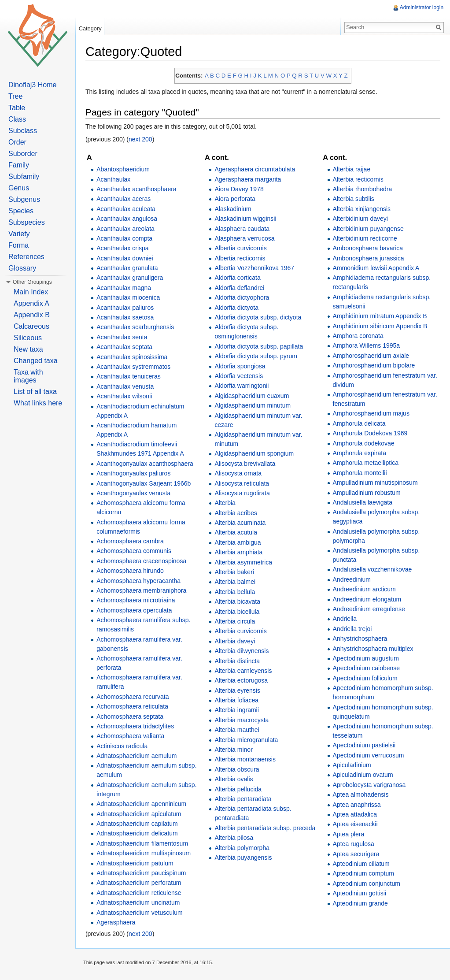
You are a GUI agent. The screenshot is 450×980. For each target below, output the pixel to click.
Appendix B (32, 315)
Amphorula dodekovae (364, 444)
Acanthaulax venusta (128, 387)
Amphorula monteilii (360, 473)
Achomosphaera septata (133, 717)
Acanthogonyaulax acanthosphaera (148, 464)
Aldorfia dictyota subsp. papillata (260, 347)
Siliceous (28, 338)
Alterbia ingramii (238, 711)
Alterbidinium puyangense (368, 229)
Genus (19, 188)
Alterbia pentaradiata (245, 799)
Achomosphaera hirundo (133, 571)
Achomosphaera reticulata (135, 707)
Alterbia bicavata (239, 602)
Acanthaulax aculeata (129, 209)
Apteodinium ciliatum (361, 864)
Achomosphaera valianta (133, 737)
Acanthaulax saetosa (128, 318)
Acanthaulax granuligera (133, 278)
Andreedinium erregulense (369, 609)
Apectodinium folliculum (365, 679)
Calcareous (31, 326)
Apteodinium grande (360, 904)
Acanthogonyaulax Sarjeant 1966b (147, 484)
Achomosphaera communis (137, 552)
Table (17, 108)
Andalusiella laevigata (363, 503)
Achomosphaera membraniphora (144, 591)
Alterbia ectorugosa (243, 681)
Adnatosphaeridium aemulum (140, 756)
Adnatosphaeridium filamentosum (145, 844)
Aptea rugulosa (354, 844)
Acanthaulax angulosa (130, 219)
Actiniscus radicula (125, 746)
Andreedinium (352, 580)
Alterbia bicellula (239, 612)
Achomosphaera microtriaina (139, 601)
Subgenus (24, 199)
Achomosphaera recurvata (136, 697)
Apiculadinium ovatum (363, 776)
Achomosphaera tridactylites (138, 727)
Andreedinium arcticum (364, 590)
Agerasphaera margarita (249, 180)
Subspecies (27, 222)
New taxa (28, 349)
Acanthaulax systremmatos (136, 367)
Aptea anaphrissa (357, 805)
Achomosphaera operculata (137, 611)
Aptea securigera (356, 854)
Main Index (31, 292)
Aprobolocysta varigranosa (369, 785)
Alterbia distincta (239, 661)
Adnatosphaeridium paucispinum (144, 873)
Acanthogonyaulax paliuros (136, 474)
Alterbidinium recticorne (365, 239)
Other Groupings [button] (32, 282)
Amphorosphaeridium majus (371, 414)
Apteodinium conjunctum (367, 884)
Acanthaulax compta (127, 239)
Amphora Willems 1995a (367, 346)
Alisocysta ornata (240, 474)
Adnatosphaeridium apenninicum (144, 804)
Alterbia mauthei (238, 730)
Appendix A (31, 303)
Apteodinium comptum (363, 874)
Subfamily (24, 176)
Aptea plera (349, 835)
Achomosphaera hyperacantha (142, 581)
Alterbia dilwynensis (243, 651)
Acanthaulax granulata (130, 268)
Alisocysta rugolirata (244, 494)
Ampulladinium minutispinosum (375, 483)
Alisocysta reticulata (243, 484)
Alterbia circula (236, 622)
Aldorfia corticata (239, 278)
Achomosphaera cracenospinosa (144, 561)
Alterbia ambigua (239, 543)
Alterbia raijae (352, 170)
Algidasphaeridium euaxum (253, 396)
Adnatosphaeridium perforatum (142, 883)
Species (21, 211)
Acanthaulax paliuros (128, 308)
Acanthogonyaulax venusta (136, 494)
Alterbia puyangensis (245, 858)
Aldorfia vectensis (240, 376)
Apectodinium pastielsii (364, 746)
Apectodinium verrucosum (369, 756)
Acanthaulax (116, 180)
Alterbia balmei (237, 583)
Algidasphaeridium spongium (256, 454)
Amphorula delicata (359, 424)
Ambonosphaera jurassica (369, 259)
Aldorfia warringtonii (243, 386)
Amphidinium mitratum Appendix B (380, 316)
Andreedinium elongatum (367, 600)
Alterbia (227, 503)
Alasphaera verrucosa (246, 239)
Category (92, 28)
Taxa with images (28, 376)
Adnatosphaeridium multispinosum (147, 854)
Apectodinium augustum (366, 659)
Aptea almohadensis (361, 795)
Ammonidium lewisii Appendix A (376, 268)
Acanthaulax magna (127, 288)
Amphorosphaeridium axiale (371, 356)
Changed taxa (36, 361)
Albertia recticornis (242, 259)
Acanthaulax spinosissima (135, 357)
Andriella (345, 620)
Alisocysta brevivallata (247, 464)
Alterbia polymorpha (244, 848)
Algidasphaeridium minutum (254, 406)
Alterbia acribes (238, 513)
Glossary (22, 268)
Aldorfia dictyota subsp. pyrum (258, 356)
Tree (15, 96)
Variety (19, 234)
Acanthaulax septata (127, 347)
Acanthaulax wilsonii (127, 397)
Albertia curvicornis (242, 249)
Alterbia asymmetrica (245, 563)
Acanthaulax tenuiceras (132, 377)
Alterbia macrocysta (243, 720)
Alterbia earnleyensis (245, 671)
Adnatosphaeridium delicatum (140, 834)
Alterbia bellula (236, 592)
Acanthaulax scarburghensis (138, 328)
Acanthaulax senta (125, 338)
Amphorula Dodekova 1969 (370, 434)
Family (19, 165)
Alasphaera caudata (244, 229)
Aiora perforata (237, 200)
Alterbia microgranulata (248, 740)
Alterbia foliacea (238, 701)
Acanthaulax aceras (127, 200)
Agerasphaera (119, 923)
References (26, 257)
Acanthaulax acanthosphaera (139, 189)
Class (17, 119)
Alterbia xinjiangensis (362, 209)
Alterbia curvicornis (242, 632)
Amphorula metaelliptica (366, 464)
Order (17, 142)
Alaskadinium (234, 209)
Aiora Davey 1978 (241, 189)
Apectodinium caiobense (367, 669)
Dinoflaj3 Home (32, 85)
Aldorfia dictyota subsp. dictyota (260, 318)
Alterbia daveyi (236, 642)
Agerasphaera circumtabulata (256, 170)
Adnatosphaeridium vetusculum (142, 913)
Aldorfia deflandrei (241, 288)
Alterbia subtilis (354, 200)
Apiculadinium (352, 765)
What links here (38, 403)
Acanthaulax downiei (128, 259)
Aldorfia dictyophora (243, 298)
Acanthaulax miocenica (131, 298)
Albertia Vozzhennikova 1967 (256, 268)
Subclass (23, 131)
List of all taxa (35, 392)
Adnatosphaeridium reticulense (142, 893)
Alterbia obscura (238, 770)
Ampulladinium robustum (367, 493)
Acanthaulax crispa (125, 249)
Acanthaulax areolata (129, 229)
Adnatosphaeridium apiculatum (142, 814)
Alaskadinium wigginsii (247, 219)
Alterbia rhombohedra (363, 189)
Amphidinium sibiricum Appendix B (380, 327)
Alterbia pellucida (240, 790)
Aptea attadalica (355, 815)
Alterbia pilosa (236, 838)
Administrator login (421, 7)
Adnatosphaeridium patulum (138, 864)
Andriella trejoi (352, 629)
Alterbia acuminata (242, 523)
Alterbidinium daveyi (360, 219)
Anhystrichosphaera (360, 639)
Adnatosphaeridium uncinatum (141, 903)
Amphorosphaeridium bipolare (374, 366)
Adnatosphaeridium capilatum (140, 824)
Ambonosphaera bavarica (368, 249)
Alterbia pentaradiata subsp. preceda (267, 828)
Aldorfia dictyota (238, 308)
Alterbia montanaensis (247, 760)
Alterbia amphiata (240, 553)
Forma (18, 245)
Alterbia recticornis (358, 180)
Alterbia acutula (238, 533)
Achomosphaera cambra (133, 542)
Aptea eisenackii (355, 825)
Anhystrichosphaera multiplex (373, 649)
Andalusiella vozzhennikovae (373, 570)
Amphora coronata (358, 336)
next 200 (144, 140)
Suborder (23, 154)
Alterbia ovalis (235, 780)
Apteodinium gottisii (360, 894)
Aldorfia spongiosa (242, 367)
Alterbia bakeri (236, 572)
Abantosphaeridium (126, 170)
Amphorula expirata (360, 453)
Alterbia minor (235, 750)
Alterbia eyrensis (239, 691)
